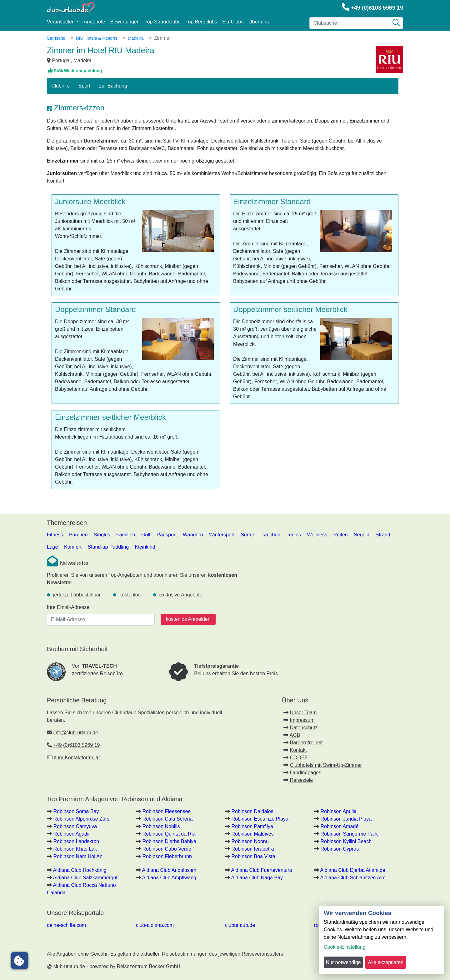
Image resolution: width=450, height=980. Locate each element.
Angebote (95, 22)
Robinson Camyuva (75, 826)
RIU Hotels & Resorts (96, 38)
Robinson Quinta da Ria (169, 834)
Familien (126, 535)
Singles (102, 535)
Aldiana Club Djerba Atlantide (353, 870)
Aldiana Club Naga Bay (257, 878)
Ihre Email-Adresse (68, 607)
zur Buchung (113, 86)
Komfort (73, 547)
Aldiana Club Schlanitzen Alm (353, 878)
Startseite (56, 38)
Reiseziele (301, 780)
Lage (52, 547)
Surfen (248, 535)
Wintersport (222, 535)
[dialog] (381, 940)
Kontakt (298, 750)
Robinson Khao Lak (75, 849)
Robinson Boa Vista (253, 856)
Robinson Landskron (76, 841)
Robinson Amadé (339, 826)
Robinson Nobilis (161, 826)
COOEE (299, 758)
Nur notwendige (343, 962)
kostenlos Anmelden (188, 619)
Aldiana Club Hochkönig (80, 870)
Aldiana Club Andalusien (169, 870)
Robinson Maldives (252, 834)
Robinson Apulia (338, 811)
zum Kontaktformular (77, 758)
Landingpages (305, 773)
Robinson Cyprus (340, 849)
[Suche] (396, 23)
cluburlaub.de (240, 925)
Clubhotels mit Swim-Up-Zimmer (326, 765)
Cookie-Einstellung (345, 947)
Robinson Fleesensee (166, 811)
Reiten (340, 535)
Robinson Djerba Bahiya (169, 841)
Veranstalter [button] (61, 22)
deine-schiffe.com (66, 925)
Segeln (362, 535)
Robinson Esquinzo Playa (260, 819)
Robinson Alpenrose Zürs (81, 819)
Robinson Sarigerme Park (349, 834)
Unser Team (303, 713)
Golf (146, 535)
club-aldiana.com (155, 925)
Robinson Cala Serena (167, 819)
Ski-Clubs (233, 22)
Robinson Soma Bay (76, 811)
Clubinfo (60, 86)
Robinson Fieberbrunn (167, 856)
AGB (295, 735)
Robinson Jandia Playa (346, 819)
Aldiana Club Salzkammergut (85, 878)
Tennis (294, 535)
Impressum (302, 720)
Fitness (55, 535)
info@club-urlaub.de (75, 733)
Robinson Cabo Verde (167, 849)
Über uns (259, 22)
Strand (383, 535)
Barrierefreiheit (306, 743)
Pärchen (78, 535)
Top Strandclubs (163, 22)
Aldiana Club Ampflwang (169, 878)
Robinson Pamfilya (252, 826)
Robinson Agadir (71, 834)
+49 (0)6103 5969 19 (377, 8)
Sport (84, 86)
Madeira (136, 38)
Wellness (317, 535)
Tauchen (271, 535)
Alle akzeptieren (386, 962)
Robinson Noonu (250, 841)
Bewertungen (125, 22)
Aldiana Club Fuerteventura (262, 870)
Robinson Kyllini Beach (346, 841)
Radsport (167, 535)
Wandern (193, 535)
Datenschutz (304, 728)
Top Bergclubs (201, 22)
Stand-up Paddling (108, 547)
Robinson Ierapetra (252, 849)
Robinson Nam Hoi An (78, 856)
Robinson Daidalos (252, 811)
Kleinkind (145, 547)
